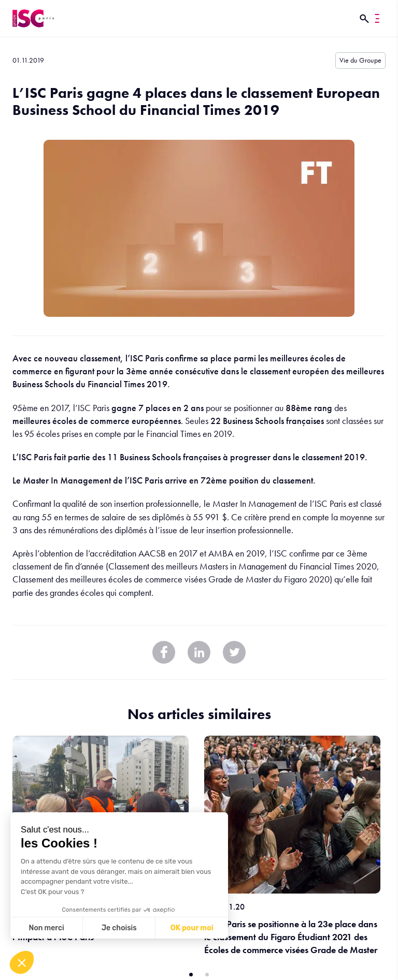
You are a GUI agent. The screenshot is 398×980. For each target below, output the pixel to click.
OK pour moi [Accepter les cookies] (192, 928)
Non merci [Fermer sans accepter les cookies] (46, 928)
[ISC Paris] (33, 18)
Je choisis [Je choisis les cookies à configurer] (119, 928)
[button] (22, 962)
